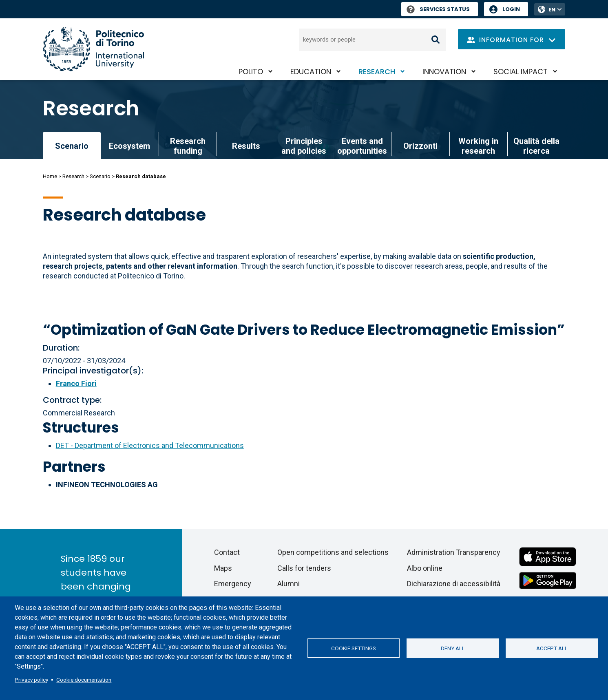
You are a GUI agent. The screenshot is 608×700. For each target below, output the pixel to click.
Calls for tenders (304, 568)
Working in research (478, 146)
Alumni (289, 584)
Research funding (188, 146)
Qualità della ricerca (536, 146)
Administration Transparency (454, 552)
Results (246, 146)
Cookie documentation (84, 680)
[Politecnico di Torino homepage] (93, 49)
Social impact (521, 72)
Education (311, 72)
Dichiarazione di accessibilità (454, 584)
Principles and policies (304, 146)
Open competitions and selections (333, 552)
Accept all (552, 648)
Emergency (233, 584)
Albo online (425, 568)
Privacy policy (31, 680)
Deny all (453, 648)
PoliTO (251, 72)
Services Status (438, 9)
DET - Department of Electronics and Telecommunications (150, 445)
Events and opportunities (362, 146)
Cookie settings (354, 648)
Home (50, 176)
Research (377, 72)
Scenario (100, 176)
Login (511, 9)
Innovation (444, 72)
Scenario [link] (72, 146)
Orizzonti (420, 146)
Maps (223, 568)
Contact (227, 552)
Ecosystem (129, 146)
